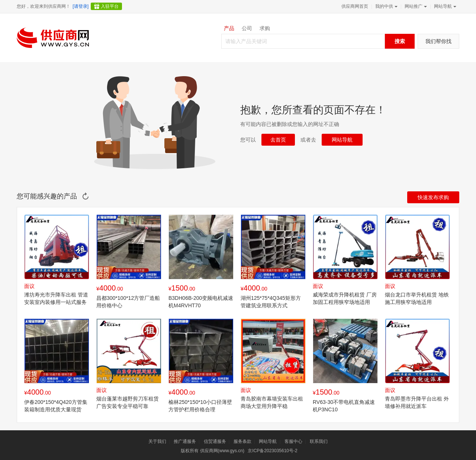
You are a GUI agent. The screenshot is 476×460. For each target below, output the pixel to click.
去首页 (278, 140)
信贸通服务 (215, 441)
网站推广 (415, 6)
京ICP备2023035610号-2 (272, 451)
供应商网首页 (355, 6)
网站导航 (444, 6)
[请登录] (81, 6)
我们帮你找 (438, 41)
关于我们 (157, 441)
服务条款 (242, 441)
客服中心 (293, 441)
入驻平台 (110, 6)
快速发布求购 (433, 197)
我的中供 (386, 6)
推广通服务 (185, 441)
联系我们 (319, 441)
